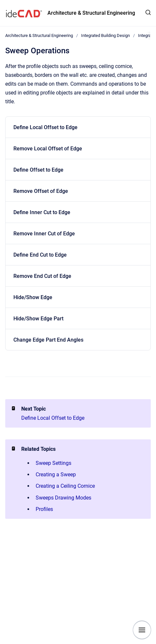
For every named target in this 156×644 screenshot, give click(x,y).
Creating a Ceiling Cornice (65, 486)
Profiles (44, 509)
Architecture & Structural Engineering (91, 13)
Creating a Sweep (56, 475)
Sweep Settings (53, 463)
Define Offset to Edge (38, 170)
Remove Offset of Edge (41, 191)
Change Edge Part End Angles (48, 340)
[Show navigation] (142, 630)
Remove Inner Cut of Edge (44, 234)
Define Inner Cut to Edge (42, 212)
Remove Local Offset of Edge (48, 149)
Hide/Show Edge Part (38, 319)
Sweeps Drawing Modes (63, 498)
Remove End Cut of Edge (42, 276)
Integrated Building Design (105, 35)
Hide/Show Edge (33, 297)
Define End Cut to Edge (40, 255)
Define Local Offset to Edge (45, 127)
